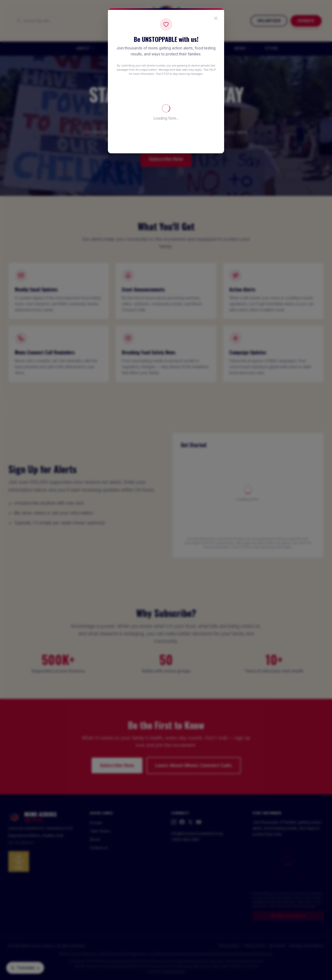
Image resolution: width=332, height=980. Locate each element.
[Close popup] (216, 18)
